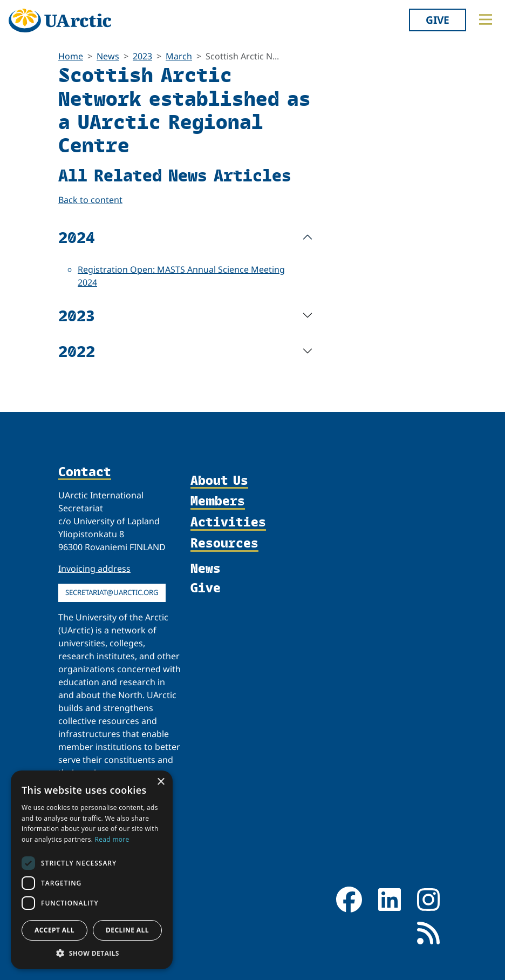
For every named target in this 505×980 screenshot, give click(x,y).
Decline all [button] (127, 930)
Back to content (90, 200)
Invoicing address (94, 569)
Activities (228, 522)
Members (218, 501)
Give (438, 20)
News (108, 56)
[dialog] (92, 870)
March (179, 56)
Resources (224, 543)
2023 (142, 56)
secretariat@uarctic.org (112, 592)
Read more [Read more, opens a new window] (112, 839)
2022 (77, 351)
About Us (219, 481)
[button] (92, 953)
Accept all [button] (54, 930)
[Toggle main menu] (486, 19)
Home (71, 56)
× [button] (161, 782)
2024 (77, 237)
